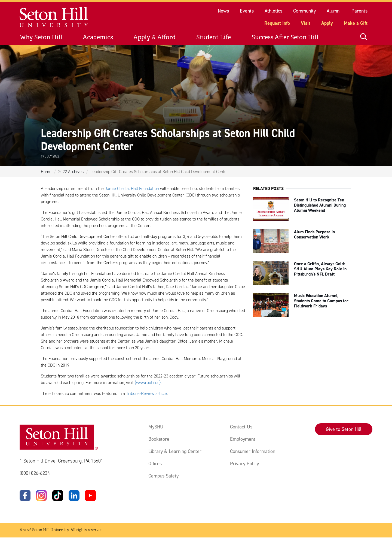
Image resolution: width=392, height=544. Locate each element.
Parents (359, 11)
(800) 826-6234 (35, 473)
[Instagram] (41, 495)
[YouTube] (90, 495)
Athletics (273, 11)
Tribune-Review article (146, 393)
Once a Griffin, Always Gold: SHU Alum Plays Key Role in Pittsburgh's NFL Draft (320, 269)
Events (247, 11)
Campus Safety (163, 476)
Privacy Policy (244, 464)
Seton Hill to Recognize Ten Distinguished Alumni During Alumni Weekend (320, 205)
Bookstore (159, 439)
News (223, 11)
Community (304, 11)
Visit (306, 23)
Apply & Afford (154, 37)
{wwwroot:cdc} (148, 383)
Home (46, 172)
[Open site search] (364, 37)
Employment (243, 439)
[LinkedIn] (74, 495)
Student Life (214, 37)
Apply (327, 23)
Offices (155, 464)
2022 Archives (71, 172)
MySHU (156, 427)
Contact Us (241, 427)
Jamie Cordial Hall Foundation (132, 188)
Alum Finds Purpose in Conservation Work (314, 234)
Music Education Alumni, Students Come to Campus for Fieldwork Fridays (321, 301)
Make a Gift (356, 23)
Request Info (277, 23)
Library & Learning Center (175, 451)
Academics (98, 37)
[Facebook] (25, 495)
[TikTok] (58, 495)
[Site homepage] (54, 17)
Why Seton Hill (41, 37)
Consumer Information (253, 451)
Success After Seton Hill (285, 37)
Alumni (334, 11)
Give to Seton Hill (344, 429)
